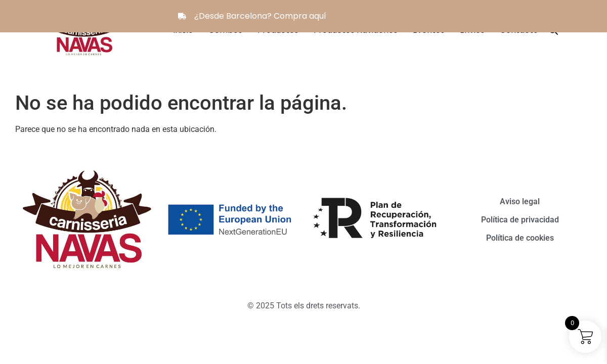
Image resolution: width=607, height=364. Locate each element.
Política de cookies (520, 238)
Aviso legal (520, 201)
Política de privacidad (520, 220)
